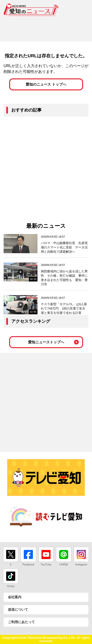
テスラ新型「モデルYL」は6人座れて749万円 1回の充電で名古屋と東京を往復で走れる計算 (64, 308)
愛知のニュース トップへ (46, 84)
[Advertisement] (46, 27)
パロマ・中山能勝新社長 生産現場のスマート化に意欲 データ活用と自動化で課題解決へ (64, 247)
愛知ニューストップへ (46, 342)
